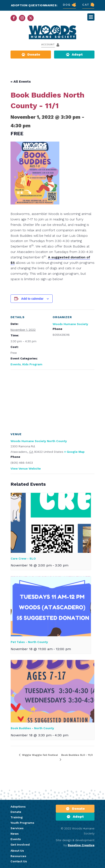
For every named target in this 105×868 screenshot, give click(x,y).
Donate (16, 812)
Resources (18, 856)
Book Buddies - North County (32, 728)
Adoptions (18, 807)
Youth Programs (22, 823)
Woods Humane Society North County (39, 441)
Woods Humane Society (70, 324)
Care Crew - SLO (23, 558)
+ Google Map (74, 452)
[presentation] (51, 523)
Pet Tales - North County (29, 642)
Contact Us (19, 861)
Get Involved (20, 845)
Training (17, 817)
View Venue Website (26, 468)
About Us (17, 851)
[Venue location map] (52, 400)
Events (16, 364)
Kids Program (32, 364)
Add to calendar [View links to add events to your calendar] (32, 299)
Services (17, 828)
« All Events (21, 81)
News (15, 834)
